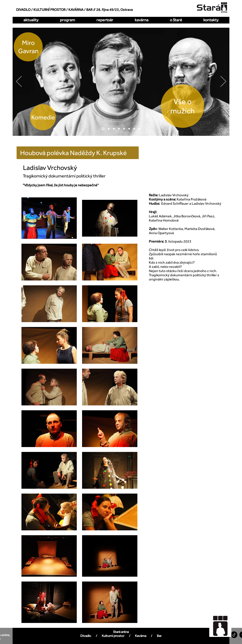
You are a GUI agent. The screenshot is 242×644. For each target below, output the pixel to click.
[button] (105, 20)
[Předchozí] (19, 82)
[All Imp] (129, 129)
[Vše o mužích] (103, 129)
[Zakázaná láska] (124, 129)
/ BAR (88, 10)
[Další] (223, 82)
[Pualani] (134, 129)
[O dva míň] (109, 129)
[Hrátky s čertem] (114, 129)
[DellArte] (139, 129)
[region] (223, 624)
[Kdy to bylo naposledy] (119, 129)
